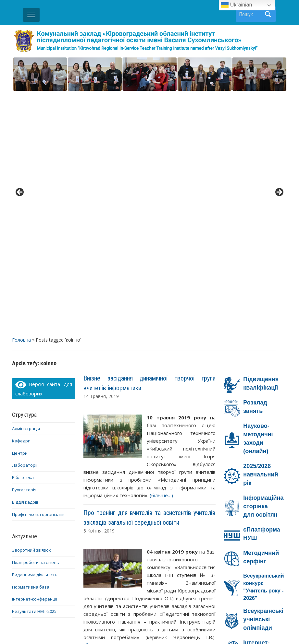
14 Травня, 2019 (101, 156)
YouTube (256, 597)
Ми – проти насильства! (248, 535)
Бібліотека (23, 237)
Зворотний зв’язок (31, 310)
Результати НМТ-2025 (34, 371)
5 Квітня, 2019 (99, 290)
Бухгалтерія (24, 250)
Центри (20, 213)
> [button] (279, 73)
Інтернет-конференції (35, 359)
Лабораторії (25, 225)
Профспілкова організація (39, 274)
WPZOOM (214, 627)
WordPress (118, 627)
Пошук (268, 14)
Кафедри (21, 200)
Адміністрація (26, 188)
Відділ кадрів (25, 262)
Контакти (90, 597)
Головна (21, 100)
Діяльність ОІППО (46, 597)
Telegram (146, 606)
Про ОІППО (125, 597)
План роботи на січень (36, 322)
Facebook (225, 597)
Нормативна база (31, 346)
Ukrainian (236, 5)
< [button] (20, 73)
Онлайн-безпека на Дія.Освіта (255, 471)
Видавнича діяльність (35, 334)
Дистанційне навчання (176, 597)
